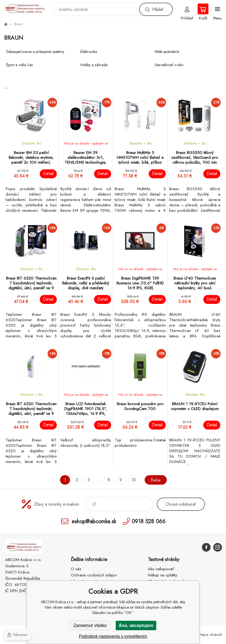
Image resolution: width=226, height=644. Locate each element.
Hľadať (158, 9)
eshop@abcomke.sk (94, 521)
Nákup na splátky (163, 575)
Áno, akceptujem (136, 625)
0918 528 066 (149, 521)
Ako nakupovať (161, 569)
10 (132, 480)
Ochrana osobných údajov (94, 575)
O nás (76, 569)
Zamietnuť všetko (90, 625)
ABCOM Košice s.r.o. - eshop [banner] (28, 8)
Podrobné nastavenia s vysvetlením (113, 636)
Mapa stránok (210, 635)
